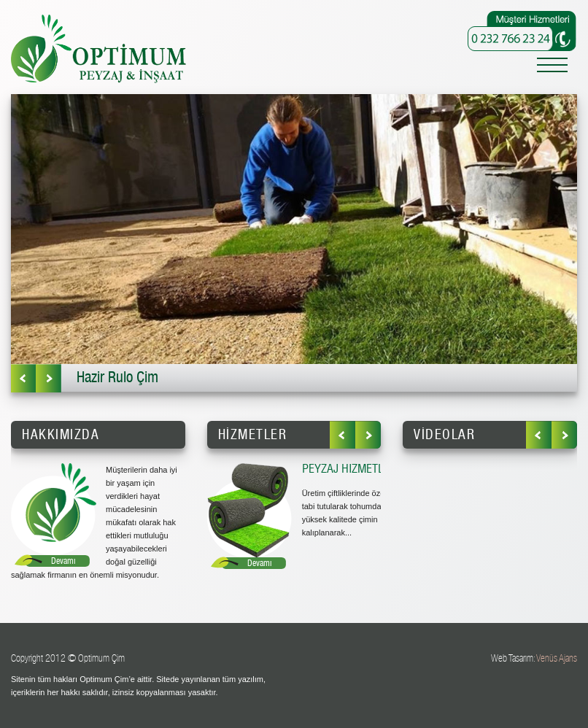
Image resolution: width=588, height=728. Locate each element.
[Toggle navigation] (552, 67)
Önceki (24, 378)
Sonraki (49, 378)
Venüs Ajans (557, 658)
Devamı (63, 561)
